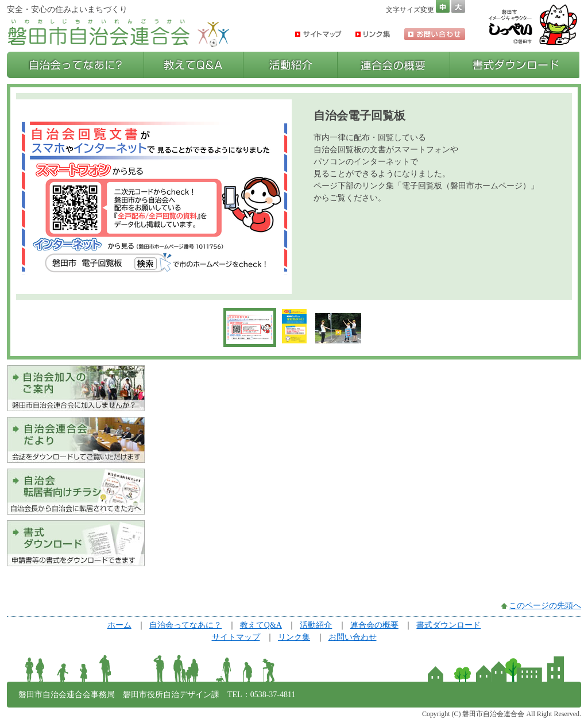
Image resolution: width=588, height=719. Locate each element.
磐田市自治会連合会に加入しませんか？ (76, 388)
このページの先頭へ (545, 606)
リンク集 (373, 34)
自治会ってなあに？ (75, 65)
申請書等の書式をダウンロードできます (76, 543)
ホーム (119, 625)
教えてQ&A (194, 65)
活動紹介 (290, 65)
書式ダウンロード (515, 65)
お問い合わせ (435, 34)
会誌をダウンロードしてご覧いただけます (76, 440)
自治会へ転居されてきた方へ (76, 492)
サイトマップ (318, 34)
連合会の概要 (394, 65)
